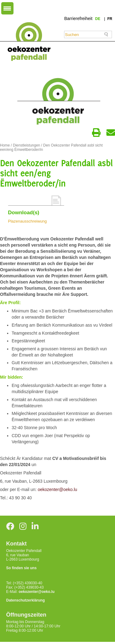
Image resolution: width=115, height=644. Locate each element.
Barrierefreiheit (78, 18)
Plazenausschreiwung (27, 221)
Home (5, 145)
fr (110, 19)
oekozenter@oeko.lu (57, 489)
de (98, 19)
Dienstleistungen (27, 145)
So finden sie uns (21, 568)
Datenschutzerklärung (25, 600)
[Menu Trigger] (7, 8)
